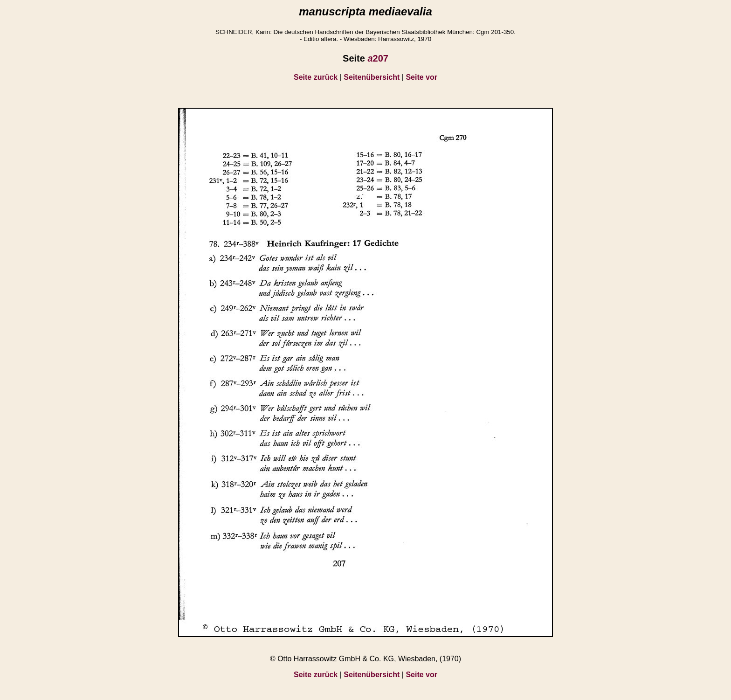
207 (378, 58)
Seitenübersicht (372, 77)
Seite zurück (316, 77)
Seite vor (421, 77)
